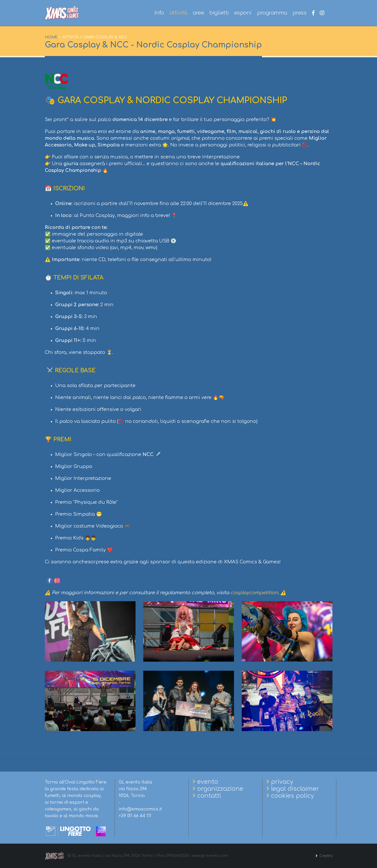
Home (51, 37)
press (300, 13)
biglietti (219, 13)
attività (178, 13)
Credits (325, 856)
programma (272, 13)
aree (198, 13)
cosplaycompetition (254, 593)
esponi (243, 13)
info (159, 13)
